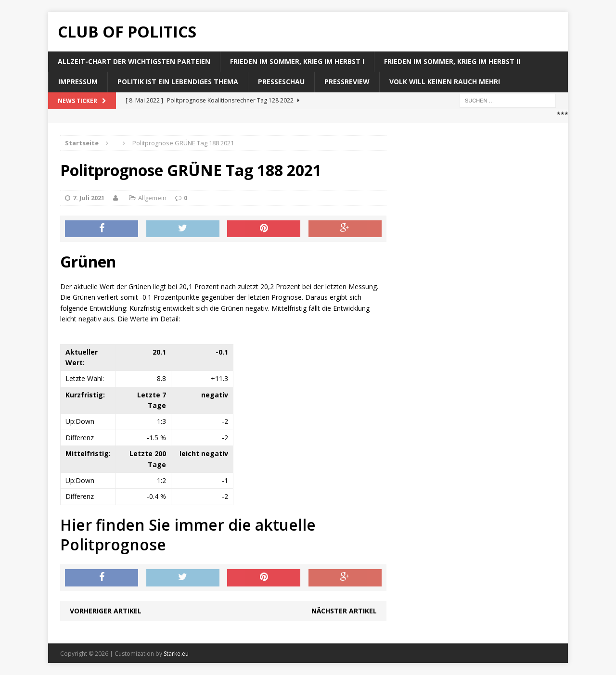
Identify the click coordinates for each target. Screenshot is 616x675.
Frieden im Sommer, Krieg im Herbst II (452, 61)
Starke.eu (176, 654)
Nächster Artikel (344, 611)
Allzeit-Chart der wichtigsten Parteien (134, 61)
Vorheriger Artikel (106, 611)
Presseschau (281, 82)
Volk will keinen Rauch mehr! (445, 82)
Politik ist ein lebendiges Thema (178, 82)
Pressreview (347, 82)
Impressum (78, 82)
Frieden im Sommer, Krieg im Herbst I (297, 61)
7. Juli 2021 (89, 198)
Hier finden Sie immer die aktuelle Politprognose (188, 535)
